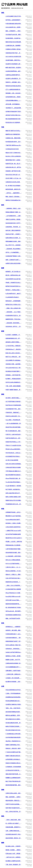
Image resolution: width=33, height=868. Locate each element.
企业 (3, 686)
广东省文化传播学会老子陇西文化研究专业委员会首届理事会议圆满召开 (14, 752)
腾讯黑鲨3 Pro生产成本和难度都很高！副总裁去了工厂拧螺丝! (14, 516)
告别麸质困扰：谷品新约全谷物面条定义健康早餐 (14, 38)
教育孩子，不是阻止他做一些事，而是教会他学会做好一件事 (14, 290)
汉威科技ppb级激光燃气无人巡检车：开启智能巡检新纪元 (14, 75)
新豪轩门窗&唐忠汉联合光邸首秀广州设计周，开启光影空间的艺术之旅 (14, 756)
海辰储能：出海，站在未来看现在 (14, 93)
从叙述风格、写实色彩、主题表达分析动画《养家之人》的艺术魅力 (14, 227)
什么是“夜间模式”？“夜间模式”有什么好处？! (14, 486)
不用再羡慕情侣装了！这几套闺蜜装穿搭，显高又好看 (14, 634)
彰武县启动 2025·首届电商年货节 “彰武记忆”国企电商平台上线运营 (14, 122)
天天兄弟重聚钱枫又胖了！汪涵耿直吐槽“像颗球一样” (14, 667)
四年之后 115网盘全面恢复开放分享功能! (14, 560)
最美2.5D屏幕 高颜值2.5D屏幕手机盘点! (14, 497)
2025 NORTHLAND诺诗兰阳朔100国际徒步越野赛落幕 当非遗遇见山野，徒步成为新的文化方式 (14, 57)
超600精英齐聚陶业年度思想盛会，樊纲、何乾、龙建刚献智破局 (14, 712)
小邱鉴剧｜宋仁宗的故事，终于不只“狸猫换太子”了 (14, 678)
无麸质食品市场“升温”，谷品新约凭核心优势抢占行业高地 (14, 53)
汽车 (3, 127)
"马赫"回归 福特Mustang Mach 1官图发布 (14, 145)
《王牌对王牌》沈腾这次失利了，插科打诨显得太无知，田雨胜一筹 (14, 674)
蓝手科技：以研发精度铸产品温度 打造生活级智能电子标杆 (14, 20)
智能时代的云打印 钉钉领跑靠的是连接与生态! (14, 500)
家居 (3, 331)
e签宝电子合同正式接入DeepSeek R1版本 (14, 115)
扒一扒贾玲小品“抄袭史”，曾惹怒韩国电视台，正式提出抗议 (14, 823)
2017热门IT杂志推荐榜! (12, 460)
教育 (3, 268)
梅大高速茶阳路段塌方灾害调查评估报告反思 (14, 119)
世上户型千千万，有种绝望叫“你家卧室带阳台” (14, 245)
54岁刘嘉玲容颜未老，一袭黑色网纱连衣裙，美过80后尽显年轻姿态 (14, 638)
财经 (3, 394)
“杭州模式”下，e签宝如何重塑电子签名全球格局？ (14, 108)
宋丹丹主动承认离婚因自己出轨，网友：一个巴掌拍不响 (14, 382)
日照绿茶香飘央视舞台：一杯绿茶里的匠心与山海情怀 (14, 100)
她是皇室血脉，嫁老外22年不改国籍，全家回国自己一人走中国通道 (14, 189)
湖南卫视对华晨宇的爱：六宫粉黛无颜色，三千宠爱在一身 (14, 774)
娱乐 (3, 205)
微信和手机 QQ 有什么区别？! (14, 538)
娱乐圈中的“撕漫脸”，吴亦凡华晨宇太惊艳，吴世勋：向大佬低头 (14, 682)
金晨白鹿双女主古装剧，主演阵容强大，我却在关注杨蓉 (14, 238)
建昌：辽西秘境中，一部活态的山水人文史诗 (14, 31)
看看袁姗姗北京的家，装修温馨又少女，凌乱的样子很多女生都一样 (14, 241)
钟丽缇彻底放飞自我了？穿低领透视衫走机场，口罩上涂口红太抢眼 (14, 641)
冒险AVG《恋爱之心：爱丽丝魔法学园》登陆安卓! (14, 575)
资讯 (3, 13)
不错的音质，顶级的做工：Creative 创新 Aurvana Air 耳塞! (14, 413)
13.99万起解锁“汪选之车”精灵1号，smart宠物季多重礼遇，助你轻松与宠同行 (14, 16)
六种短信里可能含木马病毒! (13, 467)
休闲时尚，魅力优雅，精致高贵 (14, 630)
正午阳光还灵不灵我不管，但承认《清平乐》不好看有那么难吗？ (14, 770)
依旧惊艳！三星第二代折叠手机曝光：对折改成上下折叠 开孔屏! (14, 523)
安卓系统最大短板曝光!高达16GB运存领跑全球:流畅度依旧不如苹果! (14, 615)
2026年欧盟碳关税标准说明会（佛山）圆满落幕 (14, 737)
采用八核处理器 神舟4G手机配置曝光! (14, 493)
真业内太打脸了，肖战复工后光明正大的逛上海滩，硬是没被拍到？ (14, 234)
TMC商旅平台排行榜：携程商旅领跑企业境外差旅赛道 (14, 35)
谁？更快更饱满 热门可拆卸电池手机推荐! (14, 607)
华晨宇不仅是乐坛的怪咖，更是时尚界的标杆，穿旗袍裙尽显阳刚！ (14, 804)
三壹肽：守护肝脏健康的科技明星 (14, 693)
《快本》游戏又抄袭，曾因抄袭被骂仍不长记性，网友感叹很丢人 (14, 820)
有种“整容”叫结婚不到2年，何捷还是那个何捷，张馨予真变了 (14, 808)
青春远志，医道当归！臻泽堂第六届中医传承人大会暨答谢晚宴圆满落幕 (14, 748)
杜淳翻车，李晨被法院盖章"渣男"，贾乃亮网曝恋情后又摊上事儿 (14, 379)
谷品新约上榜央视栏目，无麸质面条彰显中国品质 (14, 79)
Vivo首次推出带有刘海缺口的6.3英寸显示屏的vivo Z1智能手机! (14, 482)
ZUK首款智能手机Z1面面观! (13, 589)
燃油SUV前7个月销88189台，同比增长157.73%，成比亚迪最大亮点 (14, 153)
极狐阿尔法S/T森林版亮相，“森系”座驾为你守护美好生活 (14, 134)
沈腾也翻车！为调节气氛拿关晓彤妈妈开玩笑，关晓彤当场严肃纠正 (14, 671)
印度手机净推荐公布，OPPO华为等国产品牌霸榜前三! (14, 438)
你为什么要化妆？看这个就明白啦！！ (14, 645)
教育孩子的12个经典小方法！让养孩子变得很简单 (14, 305)
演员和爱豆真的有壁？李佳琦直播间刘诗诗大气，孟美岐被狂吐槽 (14, 834)
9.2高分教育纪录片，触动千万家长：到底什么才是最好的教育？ (14, 294)
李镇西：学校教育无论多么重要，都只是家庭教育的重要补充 (14, 283)
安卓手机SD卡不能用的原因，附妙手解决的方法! (14, 405)
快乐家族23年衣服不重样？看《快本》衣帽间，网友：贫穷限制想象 (14, 371)
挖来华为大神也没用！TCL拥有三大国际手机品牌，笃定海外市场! (14, 416)
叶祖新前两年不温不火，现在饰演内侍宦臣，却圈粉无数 (14, 316)
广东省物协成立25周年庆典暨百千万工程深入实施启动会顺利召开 (14, 734)
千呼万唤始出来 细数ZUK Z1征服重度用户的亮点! (14, 471)
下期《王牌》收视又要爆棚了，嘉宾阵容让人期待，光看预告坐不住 (14, 386)
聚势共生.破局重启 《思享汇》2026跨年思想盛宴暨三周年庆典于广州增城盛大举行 (14, 715)
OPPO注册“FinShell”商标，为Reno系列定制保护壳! (14, 600)
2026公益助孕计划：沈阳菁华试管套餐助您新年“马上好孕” (14, 27)
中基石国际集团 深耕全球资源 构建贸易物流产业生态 (14, 24)
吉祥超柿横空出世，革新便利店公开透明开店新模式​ (14, 97)
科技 (3, 509)
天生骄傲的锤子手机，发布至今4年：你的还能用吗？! (14, 409)
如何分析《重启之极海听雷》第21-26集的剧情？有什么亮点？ (14, 230)
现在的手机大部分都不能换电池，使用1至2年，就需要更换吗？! (14, 427)
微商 (3, 843)
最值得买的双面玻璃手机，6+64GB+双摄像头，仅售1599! (14, 604)
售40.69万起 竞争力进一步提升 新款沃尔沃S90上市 (14, 175)
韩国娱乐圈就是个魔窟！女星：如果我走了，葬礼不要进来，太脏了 (14, 212)
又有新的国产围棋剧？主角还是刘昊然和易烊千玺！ (14, 256)
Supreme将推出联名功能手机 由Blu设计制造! (14, 520)
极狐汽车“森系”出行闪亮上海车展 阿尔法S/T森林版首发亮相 (14, 131)
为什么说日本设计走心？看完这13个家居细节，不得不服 (14, 368)
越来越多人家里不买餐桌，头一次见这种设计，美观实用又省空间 (14, 342)
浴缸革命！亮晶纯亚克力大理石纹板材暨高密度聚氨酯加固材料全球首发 (14, 741)
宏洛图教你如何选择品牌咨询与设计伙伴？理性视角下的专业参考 (14, 697)
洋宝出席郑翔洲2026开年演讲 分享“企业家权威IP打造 (14, 690)
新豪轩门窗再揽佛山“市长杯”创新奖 (14, 745)
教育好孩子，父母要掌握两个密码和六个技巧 (14, 301)
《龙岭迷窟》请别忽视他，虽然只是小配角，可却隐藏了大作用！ (14, 323)
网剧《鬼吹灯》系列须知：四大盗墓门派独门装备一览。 (14, 197)
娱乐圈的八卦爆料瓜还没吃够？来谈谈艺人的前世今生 (14, 861)
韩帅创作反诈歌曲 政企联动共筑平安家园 (14, 86)
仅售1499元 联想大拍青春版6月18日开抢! (14, 464)
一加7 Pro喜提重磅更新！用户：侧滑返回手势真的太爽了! (14, 423)
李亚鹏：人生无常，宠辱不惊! (14, 542)
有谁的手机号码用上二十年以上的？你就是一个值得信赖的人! (14, 442)
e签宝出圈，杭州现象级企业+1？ (14, 104)
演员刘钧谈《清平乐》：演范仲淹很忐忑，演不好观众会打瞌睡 (14, 327)
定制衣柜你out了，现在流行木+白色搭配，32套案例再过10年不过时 (14, 349)
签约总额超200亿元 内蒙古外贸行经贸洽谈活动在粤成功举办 (14, 719)
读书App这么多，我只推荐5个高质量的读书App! (14, 611)
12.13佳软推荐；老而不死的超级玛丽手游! (14, 556)
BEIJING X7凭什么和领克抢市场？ (14, 156)
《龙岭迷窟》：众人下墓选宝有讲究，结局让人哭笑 (14, 312)
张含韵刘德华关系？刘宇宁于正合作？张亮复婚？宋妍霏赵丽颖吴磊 (14, 223)
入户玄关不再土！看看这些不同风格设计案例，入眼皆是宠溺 (14, 346)
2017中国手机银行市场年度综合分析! (14, 402)
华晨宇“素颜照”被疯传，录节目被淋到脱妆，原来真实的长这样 (14, 390)
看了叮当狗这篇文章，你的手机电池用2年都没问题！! (14, 431)
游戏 (3, 790)
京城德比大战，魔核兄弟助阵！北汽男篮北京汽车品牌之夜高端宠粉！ (14, 138)
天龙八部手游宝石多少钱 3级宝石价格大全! (14, 578)
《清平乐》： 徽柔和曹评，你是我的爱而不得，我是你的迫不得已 (14, 193)
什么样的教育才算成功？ (12, 297)
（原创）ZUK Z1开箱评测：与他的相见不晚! (14, 586)
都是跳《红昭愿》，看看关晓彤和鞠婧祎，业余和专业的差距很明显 (14, 850)
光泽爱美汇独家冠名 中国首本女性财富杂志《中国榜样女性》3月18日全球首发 (14, 704)
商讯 (3, 816)
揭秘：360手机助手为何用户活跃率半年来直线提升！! (14, 618)
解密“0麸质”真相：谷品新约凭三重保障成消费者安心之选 (14, 68)
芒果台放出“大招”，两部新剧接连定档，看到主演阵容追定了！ (14, 854)
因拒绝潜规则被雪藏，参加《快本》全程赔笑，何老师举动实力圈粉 (14, 785)
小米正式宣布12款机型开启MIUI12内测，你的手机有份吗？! (14, 527)
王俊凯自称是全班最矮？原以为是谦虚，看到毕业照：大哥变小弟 (14, 663)
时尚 (3, 623)
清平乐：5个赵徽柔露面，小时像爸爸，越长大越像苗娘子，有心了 (14, 252)
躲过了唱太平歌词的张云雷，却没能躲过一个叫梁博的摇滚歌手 (14, 781)
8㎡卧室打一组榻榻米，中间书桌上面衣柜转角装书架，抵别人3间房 (14, 335)
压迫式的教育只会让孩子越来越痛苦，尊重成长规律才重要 (14, 279)
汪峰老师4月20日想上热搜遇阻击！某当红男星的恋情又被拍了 (14, 182)
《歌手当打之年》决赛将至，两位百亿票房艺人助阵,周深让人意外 (14, 857)
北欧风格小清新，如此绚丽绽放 (14, 364)
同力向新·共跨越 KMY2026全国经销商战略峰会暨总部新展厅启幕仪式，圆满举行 (14, 730)
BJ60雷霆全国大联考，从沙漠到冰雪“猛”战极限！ (14, 142)
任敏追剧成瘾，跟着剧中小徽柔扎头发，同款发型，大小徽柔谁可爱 (14, 827)
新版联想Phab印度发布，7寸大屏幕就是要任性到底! (14, 582)
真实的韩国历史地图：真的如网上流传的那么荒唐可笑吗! (14, 553)
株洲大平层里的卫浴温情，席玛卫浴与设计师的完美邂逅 (14, 726)
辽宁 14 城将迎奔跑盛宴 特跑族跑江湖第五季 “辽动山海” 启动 (14, 90)
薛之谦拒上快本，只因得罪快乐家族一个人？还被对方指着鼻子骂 (14, 846)
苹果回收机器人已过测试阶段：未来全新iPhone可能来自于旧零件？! (14, 545)
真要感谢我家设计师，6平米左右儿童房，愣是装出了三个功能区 (14, 338)
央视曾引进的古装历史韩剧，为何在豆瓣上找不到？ (14, 263)
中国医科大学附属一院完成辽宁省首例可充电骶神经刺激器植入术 (14, 49)
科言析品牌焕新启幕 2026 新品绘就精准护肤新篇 (14, 701)
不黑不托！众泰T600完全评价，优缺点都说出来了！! (14, 434)
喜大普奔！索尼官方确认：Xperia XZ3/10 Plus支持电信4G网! (14, 398)
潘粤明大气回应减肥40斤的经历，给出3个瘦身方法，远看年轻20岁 (14, 200)
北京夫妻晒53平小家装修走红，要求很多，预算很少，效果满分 (14, 360)
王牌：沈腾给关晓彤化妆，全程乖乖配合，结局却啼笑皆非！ (14, 831)
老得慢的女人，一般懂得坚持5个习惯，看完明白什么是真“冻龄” (14, 627)
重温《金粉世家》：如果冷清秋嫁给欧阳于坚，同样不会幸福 (14, 797)
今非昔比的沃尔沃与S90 (12, 149)
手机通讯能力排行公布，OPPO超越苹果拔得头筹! (14, 504)
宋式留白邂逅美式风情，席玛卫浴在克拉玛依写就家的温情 (14, 723)
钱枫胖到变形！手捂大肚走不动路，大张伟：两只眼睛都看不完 (14, 319)
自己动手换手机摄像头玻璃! (13, 534)
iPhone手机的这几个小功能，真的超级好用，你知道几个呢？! (14, 593)
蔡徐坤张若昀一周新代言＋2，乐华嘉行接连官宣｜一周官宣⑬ (14, 801)
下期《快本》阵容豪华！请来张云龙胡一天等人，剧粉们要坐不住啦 (14, 865)
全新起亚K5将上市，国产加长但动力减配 (14, 167)
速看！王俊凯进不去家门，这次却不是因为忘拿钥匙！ (14, 260)
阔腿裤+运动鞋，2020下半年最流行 (14, 660)
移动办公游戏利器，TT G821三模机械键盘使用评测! (14, 571)
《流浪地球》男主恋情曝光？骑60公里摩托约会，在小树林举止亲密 (14, 249)
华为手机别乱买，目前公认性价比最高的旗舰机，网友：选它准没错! (14, 453)
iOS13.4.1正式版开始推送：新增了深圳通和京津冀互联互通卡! (14, 564)
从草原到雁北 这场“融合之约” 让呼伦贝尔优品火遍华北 (14, 759)
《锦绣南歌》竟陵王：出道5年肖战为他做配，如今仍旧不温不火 (14, 208)
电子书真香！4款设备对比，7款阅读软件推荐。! (14, 489)
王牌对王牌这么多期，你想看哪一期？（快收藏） (14, 793)
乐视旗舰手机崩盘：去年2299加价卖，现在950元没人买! (14, 512)
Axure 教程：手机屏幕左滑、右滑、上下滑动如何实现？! (14, 420)
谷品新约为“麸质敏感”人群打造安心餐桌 (14, 64)
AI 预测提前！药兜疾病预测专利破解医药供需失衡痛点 (14, 767)
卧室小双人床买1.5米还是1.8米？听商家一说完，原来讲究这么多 (14, 353)
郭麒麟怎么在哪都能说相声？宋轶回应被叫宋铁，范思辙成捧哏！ (14, 778)
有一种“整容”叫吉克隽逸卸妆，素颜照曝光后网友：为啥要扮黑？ (14, 186)
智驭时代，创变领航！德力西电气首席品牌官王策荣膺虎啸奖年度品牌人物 (14, 82)
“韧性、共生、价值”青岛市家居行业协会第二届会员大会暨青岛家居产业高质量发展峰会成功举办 (14, 708)
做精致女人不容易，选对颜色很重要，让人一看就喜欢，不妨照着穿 (14, 656)
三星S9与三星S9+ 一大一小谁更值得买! (14, 567)
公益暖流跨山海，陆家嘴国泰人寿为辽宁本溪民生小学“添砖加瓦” (14, 46)
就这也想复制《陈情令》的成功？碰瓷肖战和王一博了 (14, 838)
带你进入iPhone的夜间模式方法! (14, 449)
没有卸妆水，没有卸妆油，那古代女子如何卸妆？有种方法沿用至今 (14, 649)
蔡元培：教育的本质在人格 (13, 275)
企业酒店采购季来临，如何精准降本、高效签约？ (14, 71)
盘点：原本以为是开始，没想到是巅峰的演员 (14, 812)
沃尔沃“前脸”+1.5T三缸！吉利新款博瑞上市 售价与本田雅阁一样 (14, 178)
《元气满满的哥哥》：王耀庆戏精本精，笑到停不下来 (14, 216)
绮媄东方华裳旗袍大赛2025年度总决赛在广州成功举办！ (14, 763)
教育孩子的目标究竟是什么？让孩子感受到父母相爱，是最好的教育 (14, 286)
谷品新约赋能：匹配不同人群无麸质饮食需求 (14, 60)
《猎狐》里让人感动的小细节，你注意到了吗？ (14, 308)
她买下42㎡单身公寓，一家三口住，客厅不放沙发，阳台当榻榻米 (14, 357)
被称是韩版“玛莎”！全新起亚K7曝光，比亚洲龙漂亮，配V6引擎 (14, 160)
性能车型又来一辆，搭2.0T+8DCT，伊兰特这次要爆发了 (14, 164)
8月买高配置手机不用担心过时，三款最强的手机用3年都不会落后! (14, 456)
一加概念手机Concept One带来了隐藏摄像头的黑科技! (14, 531)
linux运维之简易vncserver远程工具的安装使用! (14, 596)
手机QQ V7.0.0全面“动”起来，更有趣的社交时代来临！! (14, 445)
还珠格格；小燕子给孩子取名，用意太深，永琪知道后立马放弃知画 (14, 375)
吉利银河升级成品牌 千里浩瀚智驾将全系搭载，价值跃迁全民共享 (14, 111)
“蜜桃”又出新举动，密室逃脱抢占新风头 (14, 219)
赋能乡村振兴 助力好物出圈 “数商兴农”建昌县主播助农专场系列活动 (14, 42)
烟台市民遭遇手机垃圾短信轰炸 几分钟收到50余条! (14, 475)
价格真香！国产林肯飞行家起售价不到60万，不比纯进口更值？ (14, 171)
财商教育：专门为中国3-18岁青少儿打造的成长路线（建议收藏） (14, 272)
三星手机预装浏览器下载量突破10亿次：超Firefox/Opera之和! (14, 549)
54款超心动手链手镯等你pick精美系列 (14, 652)
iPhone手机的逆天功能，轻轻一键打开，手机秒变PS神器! (14, 478)
